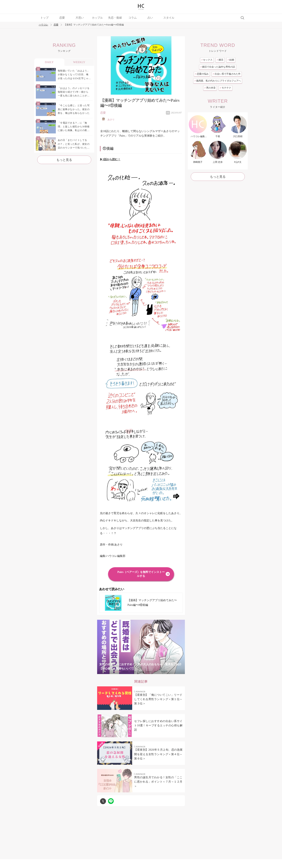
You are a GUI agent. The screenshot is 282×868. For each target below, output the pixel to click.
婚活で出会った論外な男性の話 (218, 67)
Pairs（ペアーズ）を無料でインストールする (141, 574)
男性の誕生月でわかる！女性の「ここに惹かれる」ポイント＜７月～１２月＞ (158, 782)
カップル (97, 18)
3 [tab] (133, 672)
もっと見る (64, 160)
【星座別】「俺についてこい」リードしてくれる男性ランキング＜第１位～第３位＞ (158, 699)
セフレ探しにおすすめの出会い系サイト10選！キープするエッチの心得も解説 (158, 726)
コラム (133, 18)
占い (150, 18)
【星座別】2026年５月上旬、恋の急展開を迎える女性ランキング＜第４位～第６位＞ (158, 754)
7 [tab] (164, 672)
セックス (207, 60)
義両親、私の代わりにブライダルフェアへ (218, 81)
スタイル (169, 18)
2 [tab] (125, 672)
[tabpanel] (141, 647)
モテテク (226, 88)
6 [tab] (157, 672)
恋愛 (62, 18)
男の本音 (210, 88)
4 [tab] (141, 672)
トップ (44, 18)
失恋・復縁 (115, 18)
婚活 (220, 60)
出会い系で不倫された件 (227, 74)
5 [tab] (149, 672)
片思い (80, 18)
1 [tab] (117, 672)
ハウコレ (43, 25)
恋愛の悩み (202, 74)
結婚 (231, 60)
